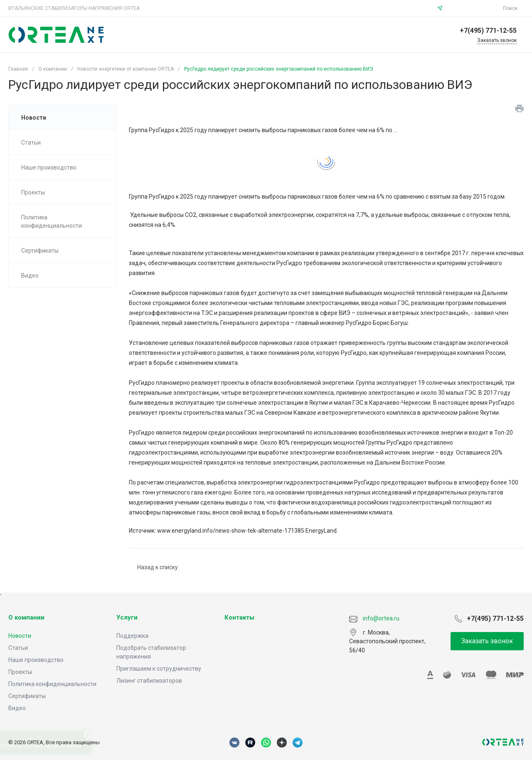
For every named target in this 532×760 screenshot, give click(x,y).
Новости (20, 636)
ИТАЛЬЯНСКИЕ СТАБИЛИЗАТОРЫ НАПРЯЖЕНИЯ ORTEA (74, 8)
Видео (17, 708)
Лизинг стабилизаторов (149, 681)
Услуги (127, 617)
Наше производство (36, 660)
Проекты (20, 672)
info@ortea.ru (474, 8)
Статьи (18, 648)
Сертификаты (27, 696)
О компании (26, 617)
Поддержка (132, 636)
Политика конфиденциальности (52, 684)
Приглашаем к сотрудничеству (159, 669)
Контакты (239, 617)
